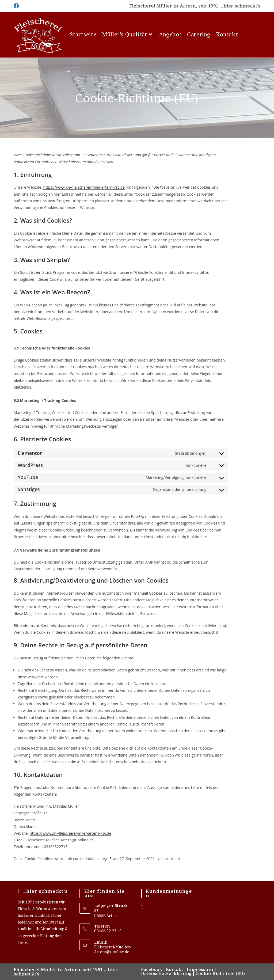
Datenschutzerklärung (166, 973)
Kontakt (174, 969)
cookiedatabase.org (90, 859)
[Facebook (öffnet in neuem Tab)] (16, 6)
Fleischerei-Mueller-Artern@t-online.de (113, 949)
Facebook (152, 969)
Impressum (200, 969)
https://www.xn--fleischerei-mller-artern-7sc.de (84, 187)
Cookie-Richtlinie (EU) (220, 973)
